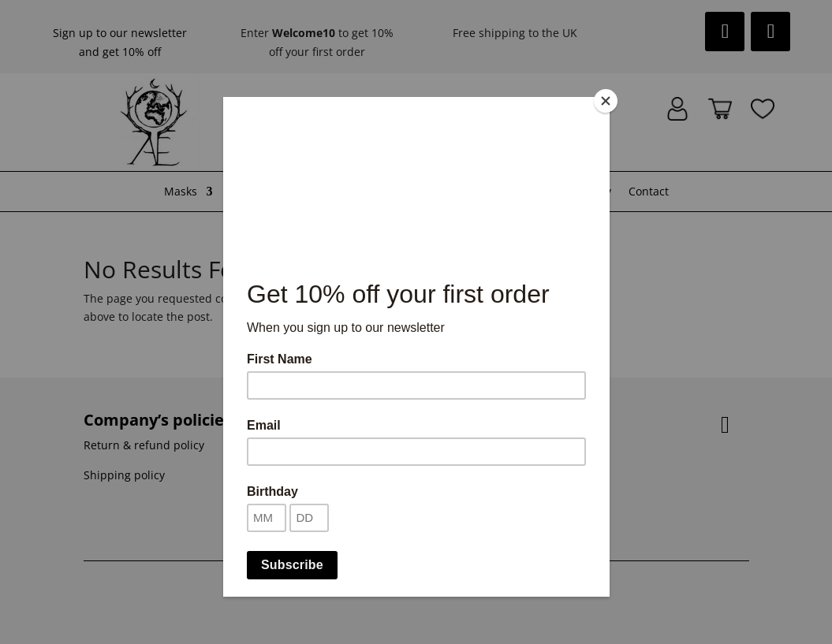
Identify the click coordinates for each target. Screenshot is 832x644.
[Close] (606, 101)
